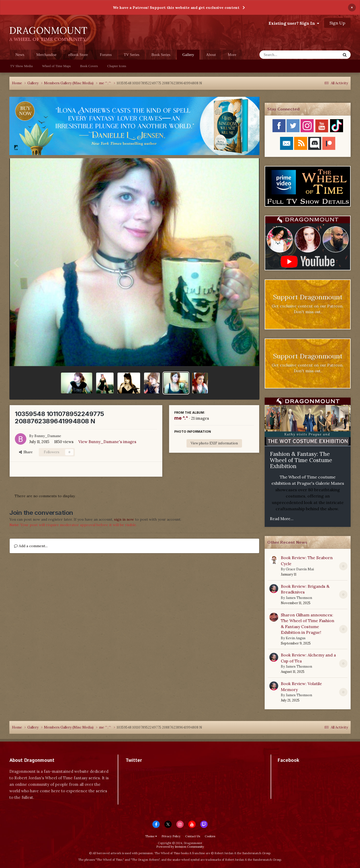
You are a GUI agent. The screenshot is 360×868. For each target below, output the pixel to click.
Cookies (210, 836)
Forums (106, 55)
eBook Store (78, 55)
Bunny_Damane (48, 436)
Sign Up (337, 23)
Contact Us (193, 836)
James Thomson (299, 598)
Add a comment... (31, 546)
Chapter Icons (117, 66)
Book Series (161, 55)
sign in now (124, 519)
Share (26, 452)
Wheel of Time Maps (56, 66)
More (232, 55)
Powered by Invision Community (180, 847)
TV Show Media (21, 66)
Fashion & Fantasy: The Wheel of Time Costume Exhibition (301, 460)
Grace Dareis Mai (300, 569)
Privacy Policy (171, 836)
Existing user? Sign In (294, 23)
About (211, 55)
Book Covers (89, 66)
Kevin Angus (296, 638)
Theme (151, 836)
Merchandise (46, 55)
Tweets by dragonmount (149, 770)
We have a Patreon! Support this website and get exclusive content (176, 8)
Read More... (282, 519)
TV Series (132, 55)
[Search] (286, 55)
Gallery (188, 56)
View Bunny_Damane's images (107, 442)
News (20, 55)
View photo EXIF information (214, 443)
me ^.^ (181, 418)
